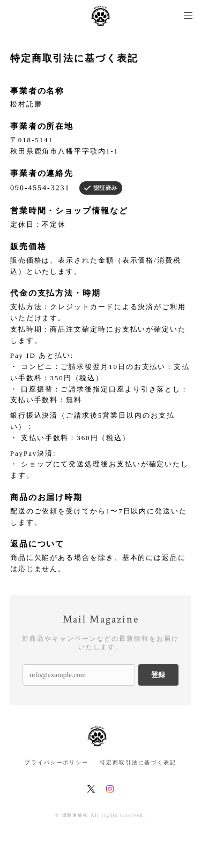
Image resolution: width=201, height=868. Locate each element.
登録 (158, 675)
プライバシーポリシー (57, 762)
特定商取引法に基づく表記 (138, 762)
